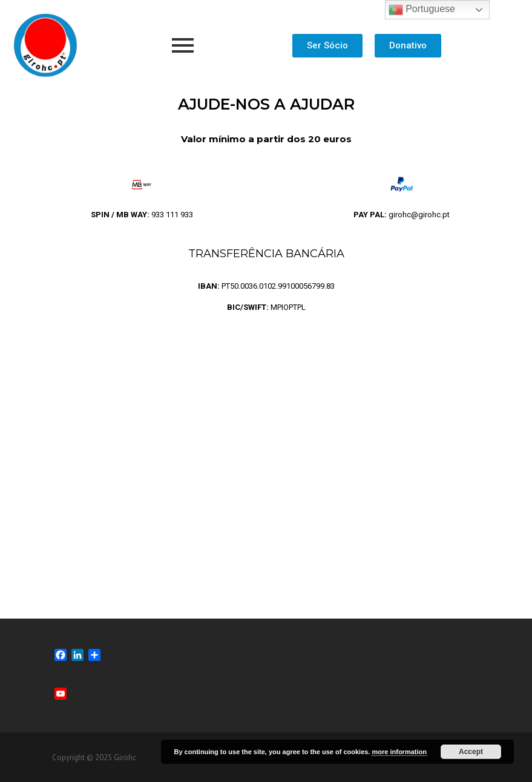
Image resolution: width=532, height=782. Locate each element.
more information (399, 752)
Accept (471, 752)
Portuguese (422, 10)
